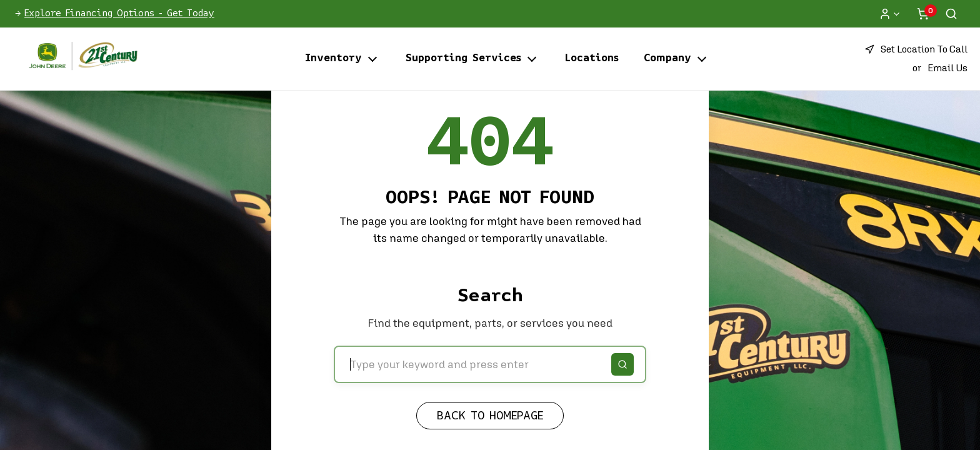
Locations (592, 59)
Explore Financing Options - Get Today (119, 14)
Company (667, 59)
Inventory (333, 59)
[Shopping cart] (923, 14)
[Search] (622, 364)
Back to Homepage (490, 416)
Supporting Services (463, 59)
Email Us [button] (947, 68)
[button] (916, 49)
